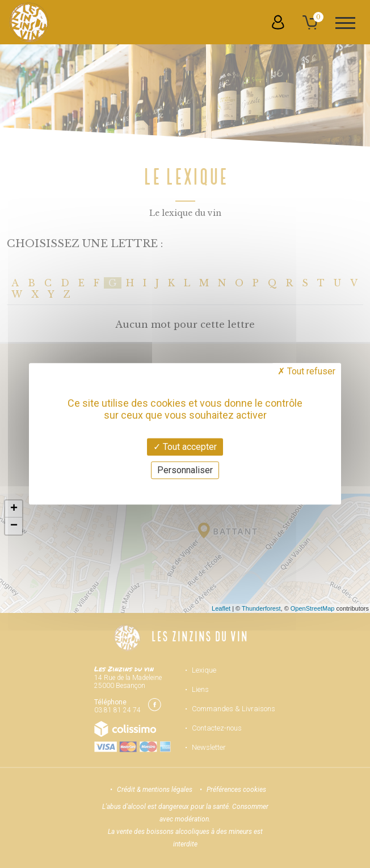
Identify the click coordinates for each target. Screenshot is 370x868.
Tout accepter (185, 447)
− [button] (14, 526)
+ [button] (14, 509)
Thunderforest (261, 608)
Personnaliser (185, 471)
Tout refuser (306, 371)
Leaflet (221, 608)
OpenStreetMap (313, 608)
